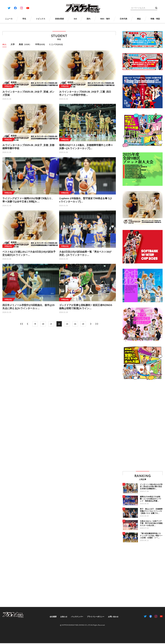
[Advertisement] (131, 425)
